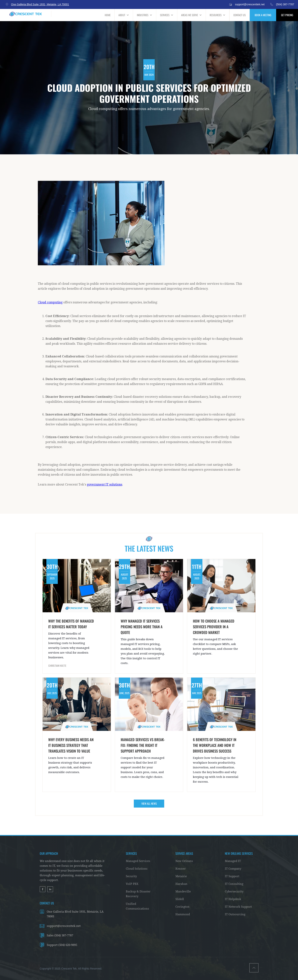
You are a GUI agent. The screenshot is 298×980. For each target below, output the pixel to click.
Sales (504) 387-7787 (60, 935)
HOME (108, 15)
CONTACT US (240, 15)
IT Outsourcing (235, 914)
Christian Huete (57, 666)
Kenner (181, 869)
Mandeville (183, 891)
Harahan (181, 884)
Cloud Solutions (137, 869)
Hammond (183, 914)
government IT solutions (105, 484)
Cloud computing (50, 302)
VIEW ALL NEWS (149, 803)
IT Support (232, 876)
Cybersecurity (234, 891)
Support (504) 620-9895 (62, 945)
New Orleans (184, 861)
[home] (26, 14)
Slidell (180, 899)
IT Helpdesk (233, 899)
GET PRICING (287, 15)
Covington (182, 907)
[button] (124, 15)
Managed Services (138, 861)
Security (131, 876)
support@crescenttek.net (64, 926)
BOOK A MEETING (263, 15)
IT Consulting (234, 884)
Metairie (181, 876)
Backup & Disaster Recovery (138, 894)
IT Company (233, 869)
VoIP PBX (132, 884)
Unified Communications (137, 906)
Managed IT (233, 861)
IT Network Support (238, 907)
